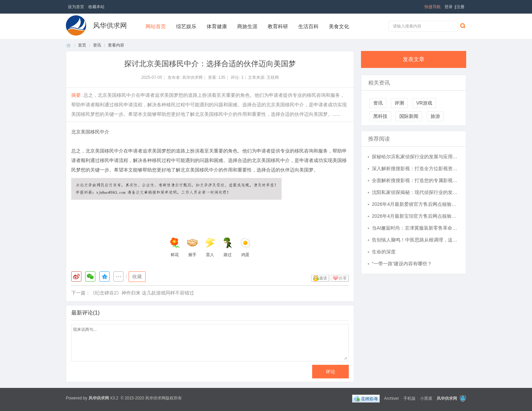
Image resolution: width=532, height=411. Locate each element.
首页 (69, 45)
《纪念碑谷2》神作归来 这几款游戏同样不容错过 (142, 293)
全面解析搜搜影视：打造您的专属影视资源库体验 (416, 180)
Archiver (392, 398)
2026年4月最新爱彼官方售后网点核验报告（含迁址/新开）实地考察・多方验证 (416, 204)
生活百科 (308, 26)
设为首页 (76, 7)
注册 (460, 7)
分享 (343, 278)
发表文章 (414, 59)
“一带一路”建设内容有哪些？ (402, 264)
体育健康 (217, 26)
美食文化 (339, 26)
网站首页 (156, 26)
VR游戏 (424, 103)
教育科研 (278, 26)
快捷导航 (433, 7)
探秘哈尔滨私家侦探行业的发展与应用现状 (416, 157)
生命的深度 (384, 252)
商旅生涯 (247, 26)
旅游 (435, 116)
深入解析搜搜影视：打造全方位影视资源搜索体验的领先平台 (416, 168)
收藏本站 (96, 7)
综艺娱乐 (186, 26)
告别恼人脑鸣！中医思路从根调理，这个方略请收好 (416, 240)
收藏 (137, 276)
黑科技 (380, 116)
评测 (399, 103)
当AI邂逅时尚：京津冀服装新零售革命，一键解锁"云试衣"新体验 (416, 228)
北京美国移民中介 (90, 132)
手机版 (410, 398)
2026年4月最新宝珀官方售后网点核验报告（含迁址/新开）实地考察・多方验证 (416, 216)
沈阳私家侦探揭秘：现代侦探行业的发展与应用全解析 (416, 192)
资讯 (97, 45)
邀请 (323, 278)
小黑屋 (426, 398)
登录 (449, 7)
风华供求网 (110, 25)
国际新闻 (409, 116)
